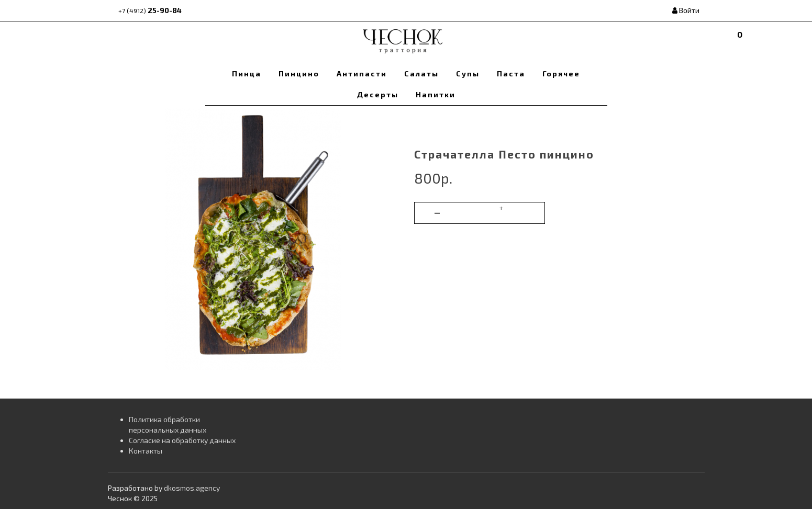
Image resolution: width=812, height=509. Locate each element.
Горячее (561, 73)
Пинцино (299, 73)
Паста (511, 73)
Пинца (247, 73)
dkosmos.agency (192, 488)
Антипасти (362, 73)
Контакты (146, 451)
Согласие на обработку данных (182, 440)
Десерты (378, 94)
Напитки (436, 94)
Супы (468, 73)
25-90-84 (150, 10)
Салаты (421, 73)
